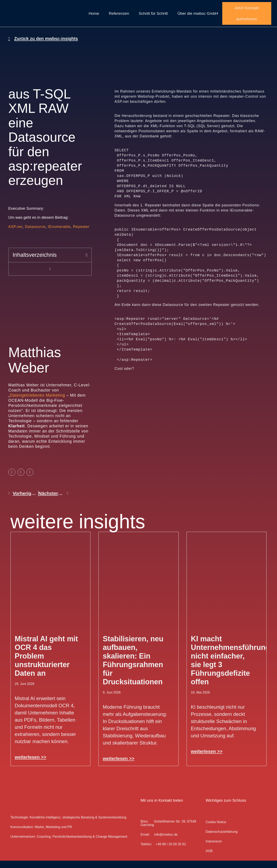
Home (94, 17)
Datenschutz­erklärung (222, 839)
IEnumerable (59, 234)
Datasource (35, 234)
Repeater (81, 234)
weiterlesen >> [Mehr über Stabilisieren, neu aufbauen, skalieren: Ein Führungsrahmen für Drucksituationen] (119, 766)
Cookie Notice (216, 830)
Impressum (214, 849)
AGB (209, 858)
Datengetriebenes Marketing (37, 403)
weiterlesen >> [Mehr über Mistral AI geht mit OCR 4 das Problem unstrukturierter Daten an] (31, 765)
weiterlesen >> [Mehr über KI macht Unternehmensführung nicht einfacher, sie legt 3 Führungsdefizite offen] (207, 759)
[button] (87, 263)
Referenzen (119, 17)
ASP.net (15, 234)
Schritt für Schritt (153, 17)
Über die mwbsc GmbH (198, 17)
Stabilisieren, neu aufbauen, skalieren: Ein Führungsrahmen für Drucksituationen (133, 668)
